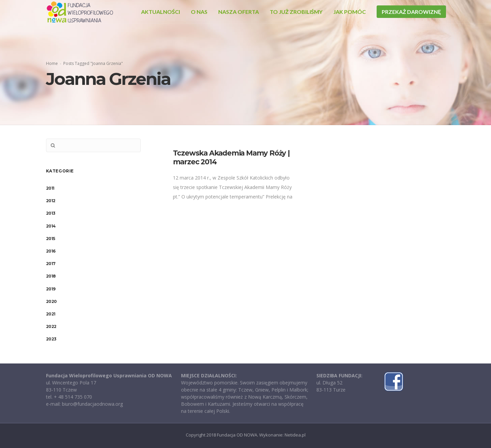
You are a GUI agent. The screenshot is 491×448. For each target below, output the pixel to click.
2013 (51, 213)
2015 (51, 239)
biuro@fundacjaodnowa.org (92, 404)
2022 (51, 326)
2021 (51, 314)
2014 (51, 226)
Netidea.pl (295, 435)
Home (52, 63)
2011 (50, 188)
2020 (51, 301)
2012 (51, 201)
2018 (51, 276)
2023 (51, 339)
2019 (51, 289)
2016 (51, 251)
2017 (51, 264)
